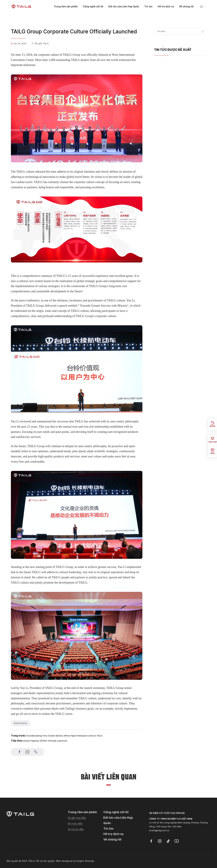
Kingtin (80, 861)
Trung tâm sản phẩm (66, 6)
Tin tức (148, 6)
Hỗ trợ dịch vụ (166, 6)
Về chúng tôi (186, 6)
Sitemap (89, 861)
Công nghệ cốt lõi (93, 6)
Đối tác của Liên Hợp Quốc (124, 6)
